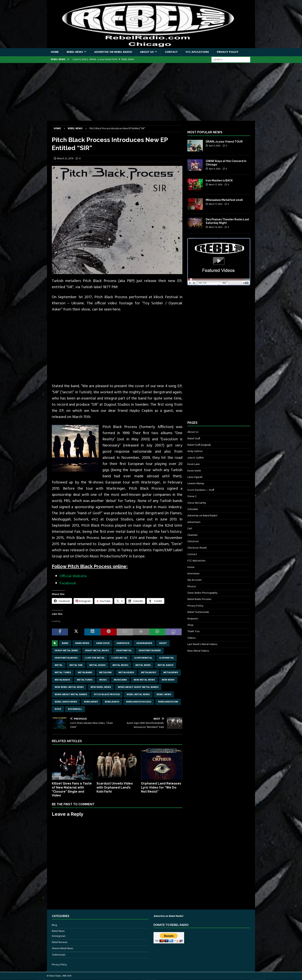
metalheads (126, 673)
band (65, 643)
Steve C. (192, 496)
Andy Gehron (195, 451)
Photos (192, 587)
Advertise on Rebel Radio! (113, 52)
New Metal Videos (198, 651)
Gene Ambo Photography (202, 593)
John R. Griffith (196, 458)
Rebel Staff (194, 439)
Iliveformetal (143, 658)
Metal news (143, 665)
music (103, 680)
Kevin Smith (194, 471)
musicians (120, 680)
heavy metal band (66, 651)
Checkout (193, 542)
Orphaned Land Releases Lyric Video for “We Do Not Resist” (161, 787)
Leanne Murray (196, 484)
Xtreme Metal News (62, 949)
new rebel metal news (69, 687)
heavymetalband (150, 651)
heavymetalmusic (66, 658)
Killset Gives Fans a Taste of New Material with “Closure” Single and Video (72, 789)
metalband (85, 673)
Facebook (68, 583)
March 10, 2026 (216, 227)
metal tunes (63, 673)
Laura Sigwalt (195, 477)
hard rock (103, 643)
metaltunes (85, 680)
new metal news (144, 680)
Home (55, 52)
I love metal (119, 658)
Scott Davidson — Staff (201, 490)
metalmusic (149, 673)
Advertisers (194, 522)
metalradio (62, 680)
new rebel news (101, 687)
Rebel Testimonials (198, 612)
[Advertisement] (151, 92)
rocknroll (75, 709)
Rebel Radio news (66, 702)
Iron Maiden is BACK (219, 180)
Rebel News (75, 52)
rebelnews (91, 702)
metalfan (105, 673)
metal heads (97, 665)
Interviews (193, 574)
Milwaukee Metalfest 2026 (224, 200)
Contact (171, 52)
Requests (193, 619)
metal (59, 665)
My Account (195, 580)
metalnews (171, 673)
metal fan (76, 665)
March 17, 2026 (216, 185)
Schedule (193, 509)
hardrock (123, 643)
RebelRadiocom (168, 702)
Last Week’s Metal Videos (202, 644)
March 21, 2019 (65, 159)
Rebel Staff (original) (199, 445)
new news (168, 680)
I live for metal (95, 658)
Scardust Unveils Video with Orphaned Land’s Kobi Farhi (115, 787)
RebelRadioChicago (139, 702)
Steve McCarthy (197, 503)
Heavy (163, 643)
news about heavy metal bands (138, 687)
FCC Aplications (197, 52)
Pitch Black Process (107, 695)
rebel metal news (138, 695)
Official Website (73, 576)
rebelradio (112, 702)
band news (82, 643)
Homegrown (59, 936)
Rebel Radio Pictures (199, 599)
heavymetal (124, 651)
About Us (147, 52)
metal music (120, 665)
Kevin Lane (194, 464)
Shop (190, 625)
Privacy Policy (228, 52)
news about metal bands (71, 695)
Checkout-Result (197, 548)
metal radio (165, 665)
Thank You (193, 631)
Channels (192, 535)
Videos (191, 638)
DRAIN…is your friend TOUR (224, 142)
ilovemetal (167, 658)
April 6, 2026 (215, 146)
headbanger (144, 643)
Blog (54, 925)
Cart (190, 529)
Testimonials (59, 955)
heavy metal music (97, 651)
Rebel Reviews (60, 942)
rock (58, 709)
